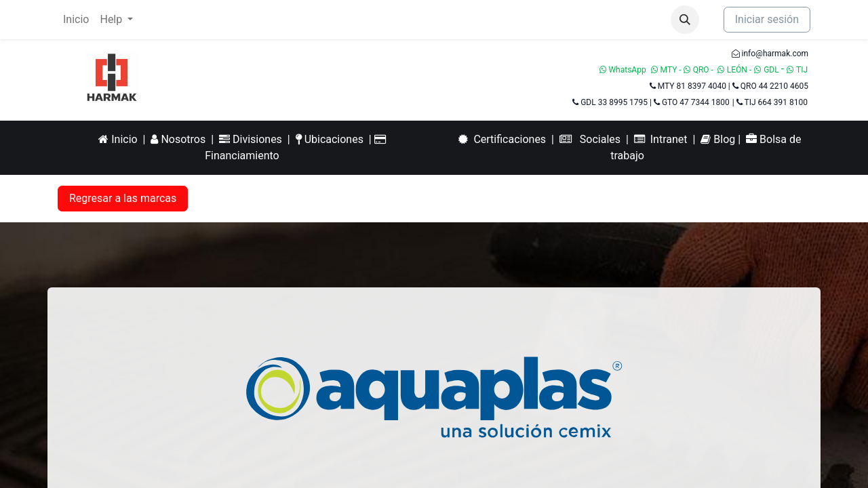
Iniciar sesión (767, 19)
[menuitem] (76, 20)
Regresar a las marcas (123, 198)
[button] (685, 20)
